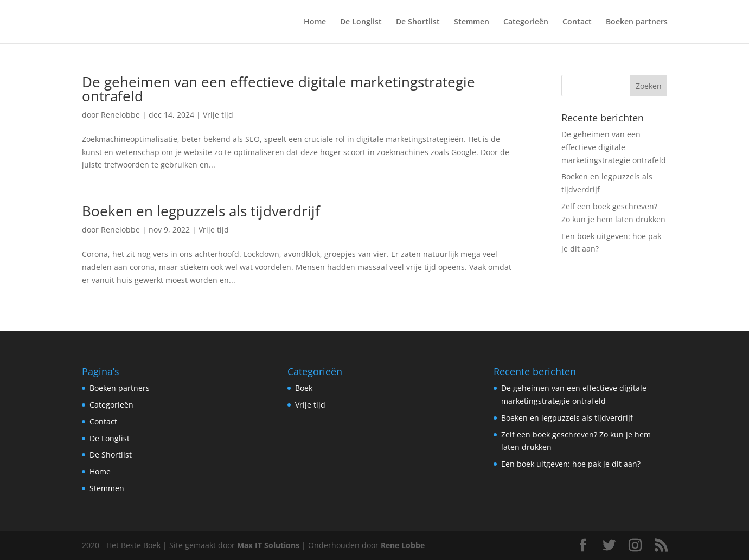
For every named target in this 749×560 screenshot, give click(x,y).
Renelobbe (120, 115)
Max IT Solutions (268, 545)
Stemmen (472, 22)
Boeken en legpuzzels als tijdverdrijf (201, 211)
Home (315, 22)
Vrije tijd (218, 115)
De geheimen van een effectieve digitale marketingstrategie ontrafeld (279, 89)
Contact (577, 22)
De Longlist (361, 22)
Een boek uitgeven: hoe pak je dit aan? (571, 464)
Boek (304, 388)
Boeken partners (637, 22)
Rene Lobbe (403, 545)
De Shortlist (418, 22)
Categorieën (526, 22)
